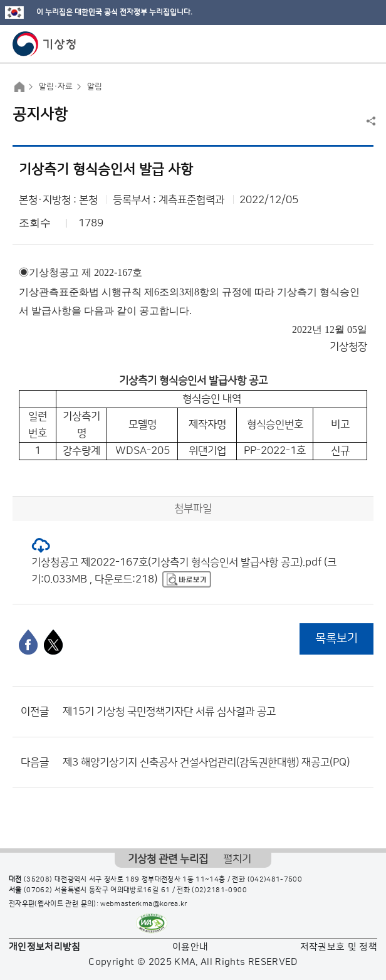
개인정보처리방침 (45, 947)
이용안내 (190, 947)
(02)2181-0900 (219, 890)
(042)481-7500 (275, 880)
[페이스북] (28, 642)
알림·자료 (56, 87)
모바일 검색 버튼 (346, 44)
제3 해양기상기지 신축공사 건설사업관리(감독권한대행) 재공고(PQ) (206, 762)
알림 (95, 87)
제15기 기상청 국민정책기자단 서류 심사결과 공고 (169, 712)
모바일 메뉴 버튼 (366, 44)
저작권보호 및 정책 (339, 947)
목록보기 (336, 639)
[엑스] (53, 642)
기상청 (44, 44)
